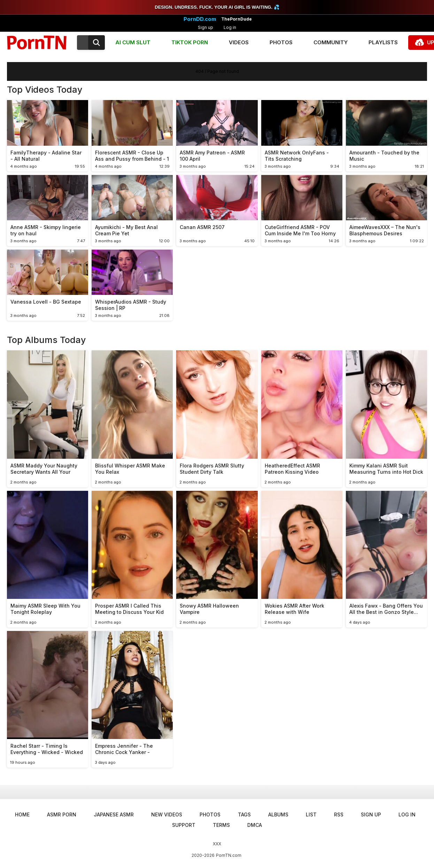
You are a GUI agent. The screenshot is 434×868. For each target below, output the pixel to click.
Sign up (206, 27)
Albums (278, 814)
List (311, 814)
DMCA (255, 825)
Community (331, 42)
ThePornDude (237, 19)
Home (22, 814)
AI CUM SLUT (133, 42)
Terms (221, 825)
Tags (244, 814)
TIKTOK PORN (190, 42)
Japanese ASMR (114, 814)
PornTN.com (229, 855)
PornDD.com (200, 19)
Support (184, 825)
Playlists (383, 42)
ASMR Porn (62, 814)
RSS (339, 814)
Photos (281, 42)
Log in (230, 27)
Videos (239, 42)
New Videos (167, 814)
